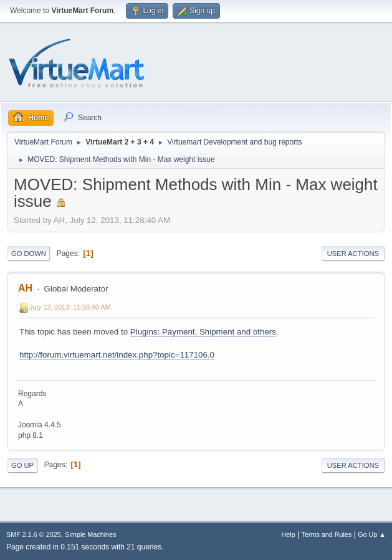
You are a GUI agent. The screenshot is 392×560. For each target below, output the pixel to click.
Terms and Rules (327, 534)
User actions (353, 254)
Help (289, 534)
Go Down (29, 254)
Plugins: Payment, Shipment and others (203, 332)
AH (25, 288)
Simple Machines (90, 534)
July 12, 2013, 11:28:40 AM (70, 307)
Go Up (22, 465)
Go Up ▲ (372, 534)
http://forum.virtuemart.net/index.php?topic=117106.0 (117, 355)
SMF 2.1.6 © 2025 (34, 534)
